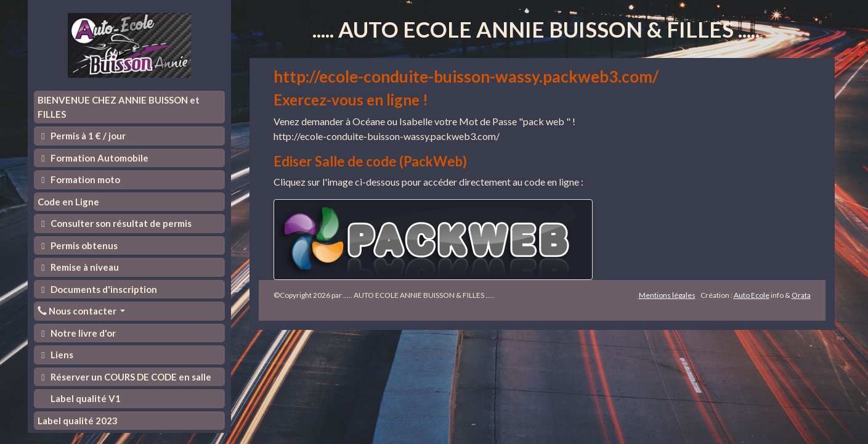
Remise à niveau (79, 267)
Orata (801, 295)
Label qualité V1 (85, 398)
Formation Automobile (93, 158)
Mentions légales (667, 295)
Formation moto (79, 179)
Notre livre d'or (77, 333)
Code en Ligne (68, 202)
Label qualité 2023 (78, 421)
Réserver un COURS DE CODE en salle (125, 377)
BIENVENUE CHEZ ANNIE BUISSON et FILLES (119, 107)
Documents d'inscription (98, 289)
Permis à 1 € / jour (82, 136)
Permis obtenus (78, 245)
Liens (56, 355)
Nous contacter (78, 311)
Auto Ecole (752, 295)
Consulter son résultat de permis (115, 223)
